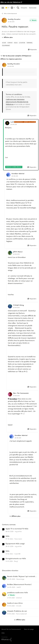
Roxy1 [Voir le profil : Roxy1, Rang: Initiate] (16, 561)
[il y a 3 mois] (9, 532)
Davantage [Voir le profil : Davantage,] (20, 579)
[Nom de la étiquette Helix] (16, 43)
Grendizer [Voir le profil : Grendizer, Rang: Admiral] (15, 174)
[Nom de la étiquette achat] (4, 43)
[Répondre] (32, 50)
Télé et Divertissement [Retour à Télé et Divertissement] (9, 14)
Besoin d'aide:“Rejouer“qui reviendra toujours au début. (22, 577)
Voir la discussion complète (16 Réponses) (16, 56)
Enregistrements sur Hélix (16, 559)
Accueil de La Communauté (11, 629)
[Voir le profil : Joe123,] (4, 586)
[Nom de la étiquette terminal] (30, 43)
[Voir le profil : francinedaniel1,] (4, 613)
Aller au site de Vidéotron (10, 2)
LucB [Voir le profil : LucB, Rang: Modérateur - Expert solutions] (12, 122)
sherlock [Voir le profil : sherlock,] (19, 598)
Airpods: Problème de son (17, 611)
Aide (3, 633)
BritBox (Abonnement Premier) (19, 585)
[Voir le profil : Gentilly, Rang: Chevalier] (4, 20)
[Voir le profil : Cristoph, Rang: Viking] (10, 306)
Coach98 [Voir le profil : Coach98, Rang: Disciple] (17, 554)
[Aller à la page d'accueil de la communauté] (8, 8)
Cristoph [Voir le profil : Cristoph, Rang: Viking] (16, 305)
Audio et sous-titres (15, 603)
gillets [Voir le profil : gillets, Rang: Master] (15, 252)
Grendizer (13, 399)
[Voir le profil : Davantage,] (4, 578)
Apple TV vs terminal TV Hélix (17, 529)
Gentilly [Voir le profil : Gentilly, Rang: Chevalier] (11, 19)
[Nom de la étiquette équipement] (6, 46)
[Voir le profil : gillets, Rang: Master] (10, 253)
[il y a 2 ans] (9, 554)
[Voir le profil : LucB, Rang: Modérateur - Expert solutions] (7, 123)
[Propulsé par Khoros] (19, 639)
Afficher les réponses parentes (11, 59)
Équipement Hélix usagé (15, 544)
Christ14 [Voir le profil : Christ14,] (19, 606)
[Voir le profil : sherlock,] (4, 594)
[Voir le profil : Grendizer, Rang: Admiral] (8, 175)
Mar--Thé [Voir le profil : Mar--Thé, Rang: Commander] (16, 393)
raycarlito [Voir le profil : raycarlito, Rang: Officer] (18, 531)
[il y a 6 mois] (9, 561)
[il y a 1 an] (9, 539)
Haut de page (29, 629)
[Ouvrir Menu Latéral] (3, 8)
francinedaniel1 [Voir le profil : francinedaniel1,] (21, 614)
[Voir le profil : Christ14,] (4, 605)
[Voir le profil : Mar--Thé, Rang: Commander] (10, 394)
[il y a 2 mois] (11, 587)
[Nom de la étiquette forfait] (10, 43)
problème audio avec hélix (18, 593)
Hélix (7, 536)
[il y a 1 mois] (11, 579)
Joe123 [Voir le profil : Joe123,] (19, 587)
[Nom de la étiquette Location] (22, 43)
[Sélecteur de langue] (13, 8)
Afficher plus (7, 37)
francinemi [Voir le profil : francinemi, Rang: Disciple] (18, 539)
